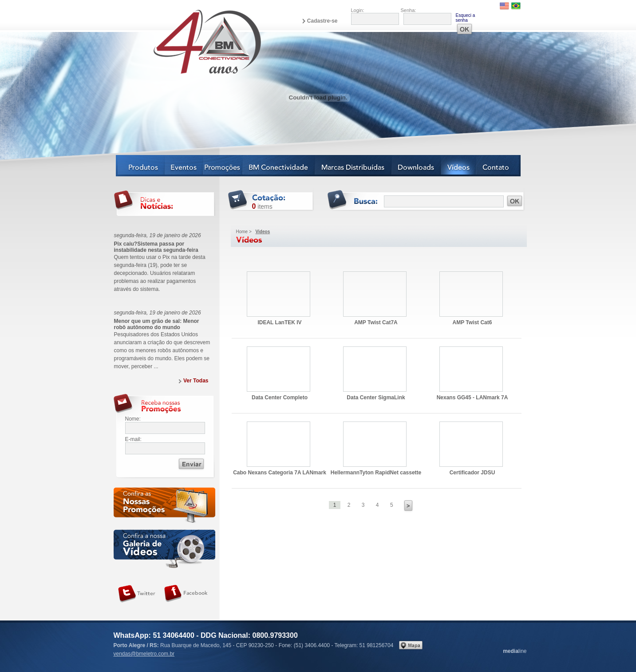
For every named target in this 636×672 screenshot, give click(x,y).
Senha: (409, 10)
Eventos (184, 166)
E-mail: (133, 439)
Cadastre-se (322, 21)
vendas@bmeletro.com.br (144, 654)
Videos (263, 232)
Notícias (223, 166)
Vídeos (459, 166)
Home (242, 232)
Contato (498, 166)
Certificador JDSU (471, 444)
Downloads (417, 166)
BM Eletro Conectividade (186, 41)
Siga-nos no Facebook (186, 594)
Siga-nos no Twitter (137, 594)
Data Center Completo (278, 369)
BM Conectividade (279, 166)
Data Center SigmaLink (375, 369)
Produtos (140, 166)
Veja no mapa (411, 645)
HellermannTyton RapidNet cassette (375, 444)
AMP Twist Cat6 (471, 294)
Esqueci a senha (466, 18)
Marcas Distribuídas (354, 166)
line (515, 651)
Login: (358, 10)
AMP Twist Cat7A (375, 294)
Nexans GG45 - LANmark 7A (471, 369)
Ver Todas (196, 381)
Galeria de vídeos (164, 549)
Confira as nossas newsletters (164, 507)
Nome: (133, 419)
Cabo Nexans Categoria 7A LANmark (278, 444)
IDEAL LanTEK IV (278, 294)
